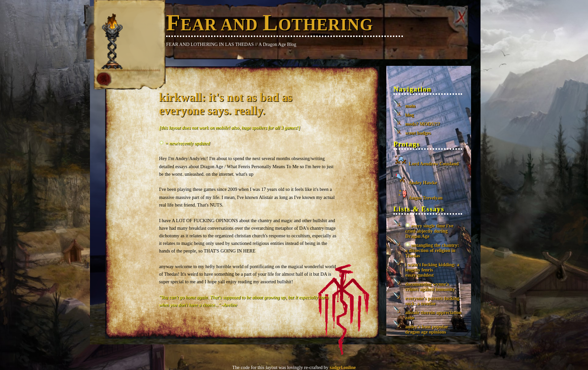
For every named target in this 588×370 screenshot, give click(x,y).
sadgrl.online (343, 367)
